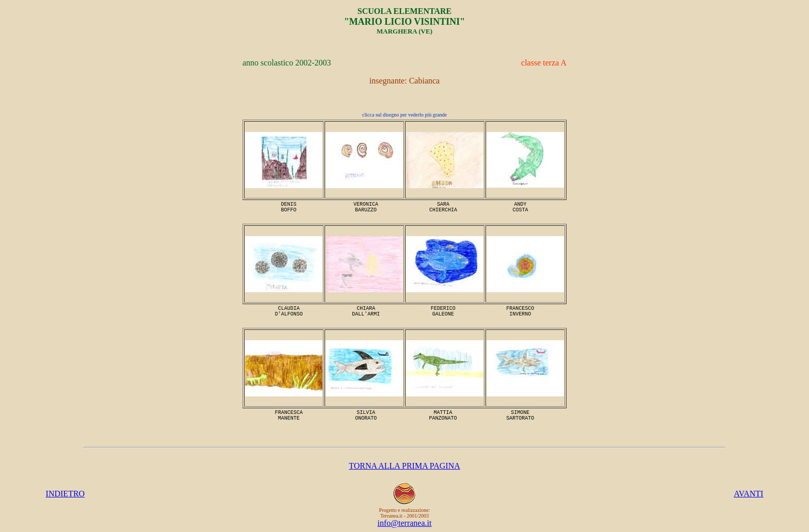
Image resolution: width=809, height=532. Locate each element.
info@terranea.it (405, 523)
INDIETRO (66, 494)
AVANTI (748, 494)
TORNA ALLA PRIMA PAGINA (405, 466)
